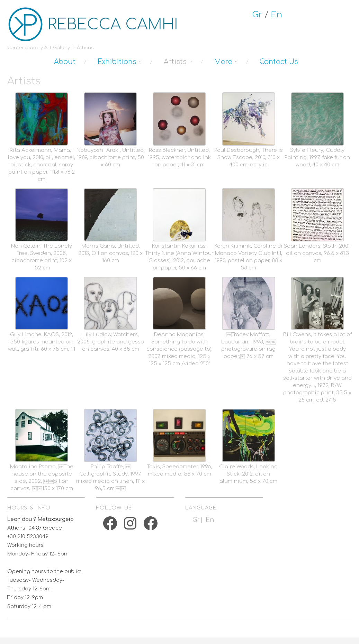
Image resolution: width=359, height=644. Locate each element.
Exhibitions (117, 62)
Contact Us (279, 62)
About (65, 62)
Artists (175, 62)
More (223, 62)
